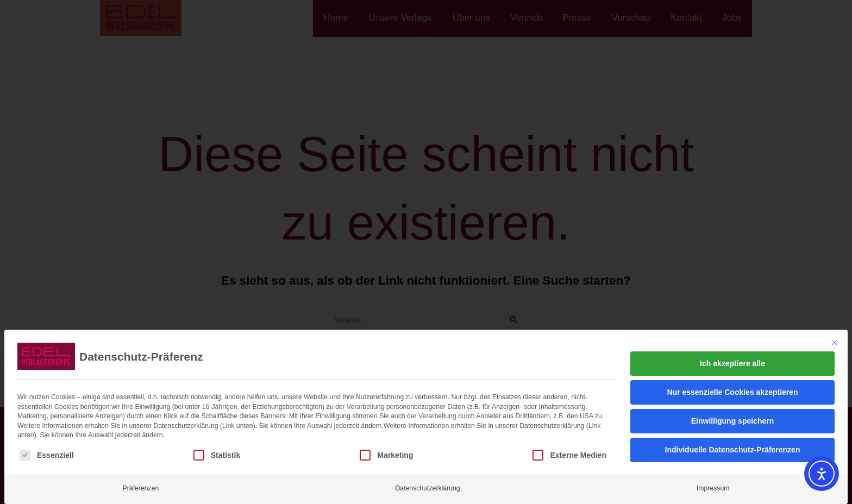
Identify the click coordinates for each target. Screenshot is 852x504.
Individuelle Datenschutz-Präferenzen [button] (733, 450)
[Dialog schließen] (835, 343)
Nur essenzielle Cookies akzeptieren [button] (732, 392)
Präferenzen (141, 488)
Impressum (713, 488)
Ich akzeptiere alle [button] (732, 363)
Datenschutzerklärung (427, 488)
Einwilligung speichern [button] (732, 421)
